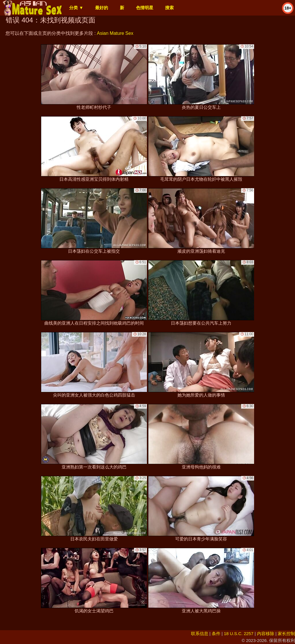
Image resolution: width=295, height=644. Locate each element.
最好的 (102, 8)
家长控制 (286, 633)
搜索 (169, 8)
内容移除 (266, 633)
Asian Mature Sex (115, 33)
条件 (216, 633)
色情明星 (145, 8)
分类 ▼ (76, 8)
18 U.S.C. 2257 (239, 633)
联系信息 (200, 633)
